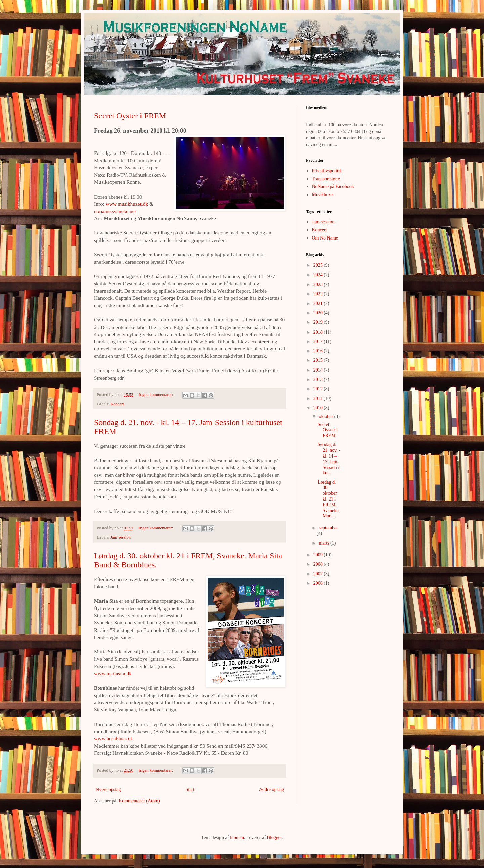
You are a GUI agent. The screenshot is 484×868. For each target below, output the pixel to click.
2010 (319, 408)
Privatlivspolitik (327, 171)
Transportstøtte (326, 179)
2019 (319, 322)
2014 (319, 370)
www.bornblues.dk (114, 739)
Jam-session (120, 537)
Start (190, 790)
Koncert (117, 404)
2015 (319, 360)
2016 (319, 351)
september (328, 528)
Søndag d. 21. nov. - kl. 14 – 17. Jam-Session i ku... (329, 459)
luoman (237, 838)
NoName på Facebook (333, 187)
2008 (319, 564)
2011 (318, 399)
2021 (319, 303)
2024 (319, 275)
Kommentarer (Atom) (139, 801)
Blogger (274, 838)
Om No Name (325, 238)
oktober (326, 416)
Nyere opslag (108, 790)
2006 (319, 583)
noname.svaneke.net (115, 211)
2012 (319, 389)
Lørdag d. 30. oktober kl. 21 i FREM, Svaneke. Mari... (329, 499)
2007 (319, 574)
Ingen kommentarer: (157, 395)
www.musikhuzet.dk (127, 204)
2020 (319, 313)
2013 (319, 379)
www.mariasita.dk (113, 673)
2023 (319, 284)
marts (325, 543)
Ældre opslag (272, 790)
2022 (319, 294)
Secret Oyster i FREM (130, 116)
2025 (319, 265)
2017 (319, 341)
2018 (319, 332)
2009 (319, 555)
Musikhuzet (323, 195)
